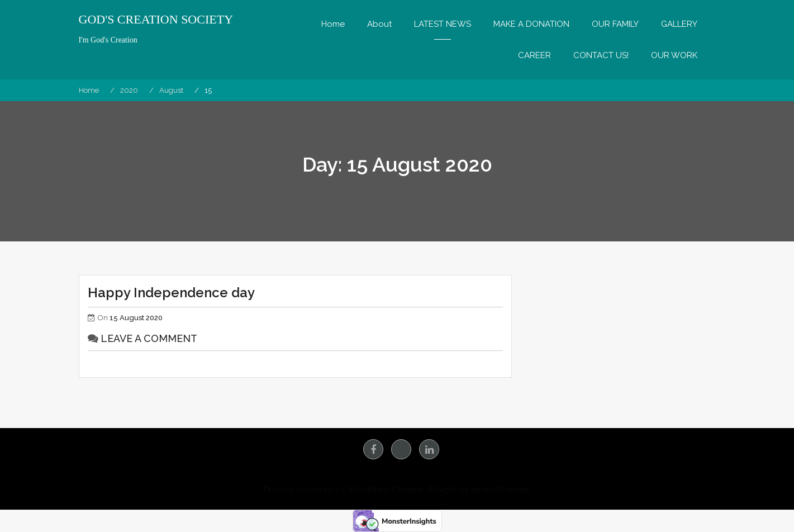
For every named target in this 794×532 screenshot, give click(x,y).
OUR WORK (674, 55)
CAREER (534, 55)
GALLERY (679, 24)
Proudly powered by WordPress (327, 490)
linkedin (429, 449)
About (379, 24)
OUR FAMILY (615, 24)
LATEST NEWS (443, 24)
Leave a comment (149, 338)
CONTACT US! (601, 55)
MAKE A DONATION (531, 24)
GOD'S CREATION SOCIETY (156, 20)
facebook (373, 449)
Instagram (401, 449)
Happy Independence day (171, 293)
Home (333, 24)
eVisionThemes (500, 490)
